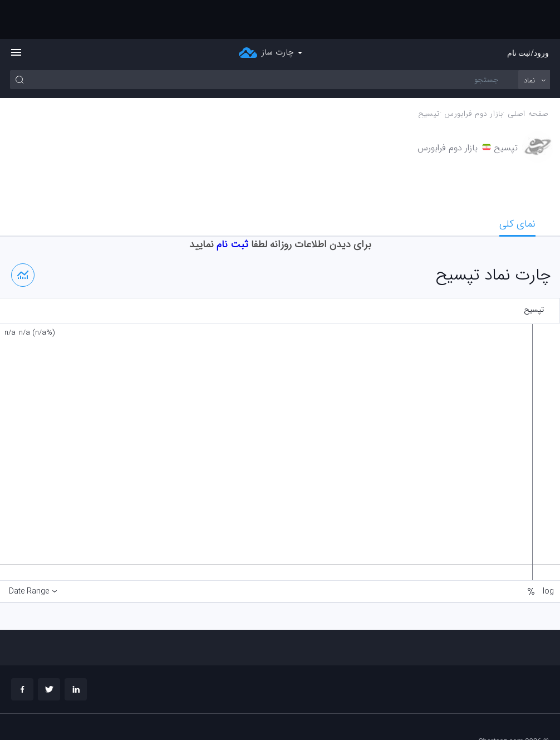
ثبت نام (232, 205)
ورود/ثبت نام (528, 14)
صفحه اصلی (528, 75)
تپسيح (429, 75)
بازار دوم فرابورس (473, 75)
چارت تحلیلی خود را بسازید (510, 712)
